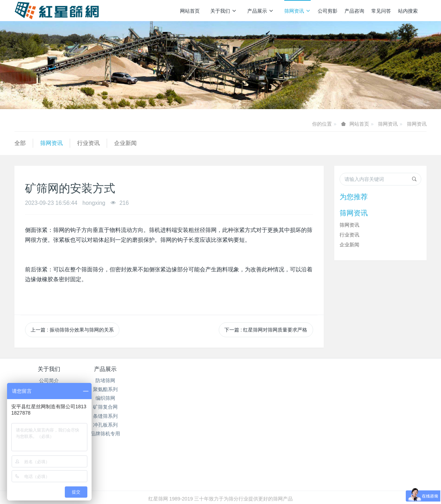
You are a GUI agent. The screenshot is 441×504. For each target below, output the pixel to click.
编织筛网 (118, 398)
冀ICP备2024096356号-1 (181, 480)
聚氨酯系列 (118, 389)
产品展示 (260, 11)
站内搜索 (408, 11)
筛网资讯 (297, 11)
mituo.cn (263, 489)
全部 (20, 143)
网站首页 (190, 11)
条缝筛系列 (118, 416)
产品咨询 (354, 11)
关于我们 (223, 11)
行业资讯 (88, 143)
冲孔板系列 (118, 425)
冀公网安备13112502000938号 (249, 480)
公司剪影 (328, 11)
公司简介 (49, 380)
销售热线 (341, 374)
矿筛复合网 (118, 407)
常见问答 (381, 11)
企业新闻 (125, 143)
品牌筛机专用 (118, 434)
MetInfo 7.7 (209, 489)
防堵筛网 (118, 380)
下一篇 (266, 330)
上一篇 (72, 330)
